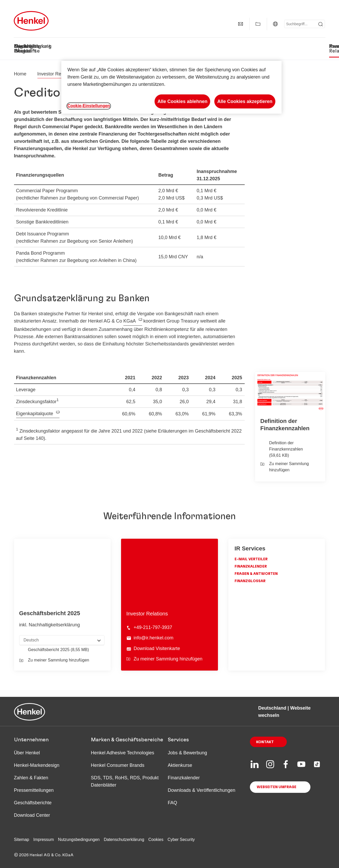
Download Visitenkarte (157, 648)
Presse (317, 46)
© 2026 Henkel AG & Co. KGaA (44, 855)
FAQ (172, 803)
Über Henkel (27, 753)
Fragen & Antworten (256, 574)
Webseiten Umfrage (277, 787)
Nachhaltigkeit (118, 46)
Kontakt (265, 742)
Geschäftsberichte (33, 803)
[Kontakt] (241, 24)
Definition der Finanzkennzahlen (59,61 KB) (286, 449)
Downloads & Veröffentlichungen (202, 790)
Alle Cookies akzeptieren (245, 101)
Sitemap (22, 840)
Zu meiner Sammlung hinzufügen (285, 467)
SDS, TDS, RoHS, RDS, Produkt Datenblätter (125, 781)
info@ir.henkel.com (153, 638)
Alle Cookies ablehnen (182, 101)
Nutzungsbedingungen (79, 840)
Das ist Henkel (22, 49)
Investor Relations (282, 46)
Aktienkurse (180, 765)
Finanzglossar (250, 581)
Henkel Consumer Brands (118, 765)
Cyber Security (181, 840)
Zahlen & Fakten (31, 778)
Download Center (32, 815)
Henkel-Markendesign (37, 765)
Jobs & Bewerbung (187, 753)
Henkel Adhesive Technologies (123, 753)
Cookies (156, 840)
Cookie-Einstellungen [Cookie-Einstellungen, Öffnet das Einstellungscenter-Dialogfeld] (89, 106)
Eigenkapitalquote (35, 414)
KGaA (130, 321)
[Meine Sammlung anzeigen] (258, 24)
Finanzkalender (251, 567)
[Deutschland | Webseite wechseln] (275, 24)
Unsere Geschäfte (65, 49)
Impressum (44, 840)
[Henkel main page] (31, 21)
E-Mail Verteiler (251, 559)
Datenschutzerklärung (124, 840)
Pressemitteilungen (34, 790)
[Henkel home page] (20, 74)
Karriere (245, 46)
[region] (171, 87)
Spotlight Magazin (194, 49)
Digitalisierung (159, 46)
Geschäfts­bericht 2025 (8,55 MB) (59, 650)
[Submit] (321, 24)
